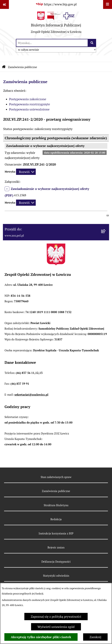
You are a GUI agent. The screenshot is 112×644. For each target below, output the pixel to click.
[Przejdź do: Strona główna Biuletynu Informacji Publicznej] (4, 67)
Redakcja (56, 519)
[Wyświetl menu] (108, 4)
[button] (108, 215)
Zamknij (95, 637)
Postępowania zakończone (28, 99)
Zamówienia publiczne (22, 67)
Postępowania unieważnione (29, 109)
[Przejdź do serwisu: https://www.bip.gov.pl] (56, 4)
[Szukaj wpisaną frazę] (92, 43)
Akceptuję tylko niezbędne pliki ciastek (41, 637)
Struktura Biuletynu (56, 505)
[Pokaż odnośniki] (4, 4)
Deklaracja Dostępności (56, 562)
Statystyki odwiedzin (56, 576)
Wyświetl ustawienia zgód (56, 627)
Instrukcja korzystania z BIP (56, 533)
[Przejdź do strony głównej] (56, 24)
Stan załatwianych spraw (56, 477)
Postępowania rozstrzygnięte (30, 104)
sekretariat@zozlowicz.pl (31, 395)
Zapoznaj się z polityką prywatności (56, 617)
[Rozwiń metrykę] (26, 172)
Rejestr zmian (56, 547)
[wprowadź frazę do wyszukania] (52, 43)
